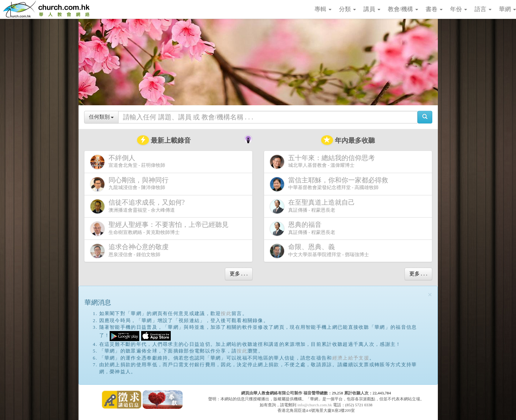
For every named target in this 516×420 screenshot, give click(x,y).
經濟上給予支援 (351, 358)
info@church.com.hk (315, 405)
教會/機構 (403, 9)
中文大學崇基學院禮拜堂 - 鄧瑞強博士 (319, 251)
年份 (459, 9)
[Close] (430, 295)
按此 (226, 313)
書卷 (434, 9)
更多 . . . (239, 274)
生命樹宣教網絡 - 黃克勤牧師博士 (161, 229)
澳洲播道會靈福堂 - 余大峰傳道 (139, 206)
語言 (483, 9)
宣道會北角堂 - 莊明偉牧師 (128, 162)
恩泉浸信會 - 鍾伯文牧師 (131, 251)
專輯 (323, 9)
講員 (372, 9)
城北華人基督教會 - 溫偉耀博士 (324, 162)
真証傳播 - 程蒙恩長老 (314, 206)
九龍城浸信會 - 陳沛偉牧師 (131, 184)
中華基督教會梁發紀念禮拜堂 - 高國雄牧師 (330, 184)
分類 (347, 9)
